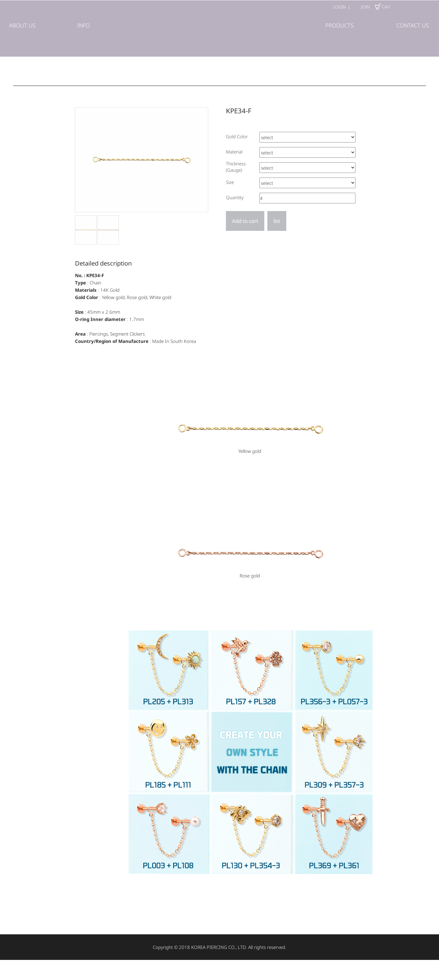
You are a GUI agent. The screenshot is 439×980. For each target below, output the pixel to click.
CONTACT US (413, 25)
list (277, 221)
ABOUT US (22, 25)
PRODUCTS (339, 25)
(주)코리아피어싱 (220, 28)
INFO (84, 25)
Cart (382, 7)
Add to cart (245, 221)
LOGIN (339, 7)
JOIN (365, 7)
